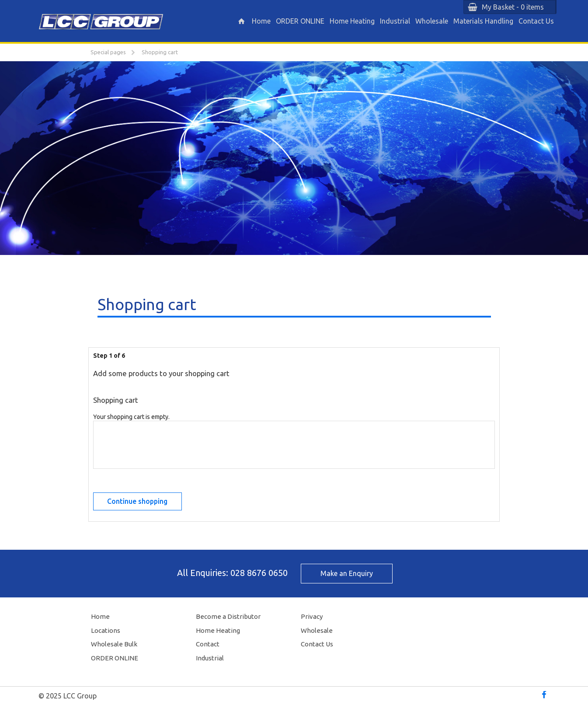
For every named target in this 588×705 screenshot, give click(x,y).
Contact (208, 644)
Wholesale (432, 21)
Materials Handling (483, 21)
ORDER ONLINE (300, 21)
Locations (106, 630)
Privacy (312, 616)
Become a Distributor (228, 616)
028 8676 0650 (259, 573)
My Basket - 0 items (513, 7)
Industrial (395, 21)
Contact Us (536, 21)
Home (261, 21)
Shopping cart (160, 52)
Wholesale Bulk (114, 644)
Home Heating (352, 21)
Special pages (108, 52)
